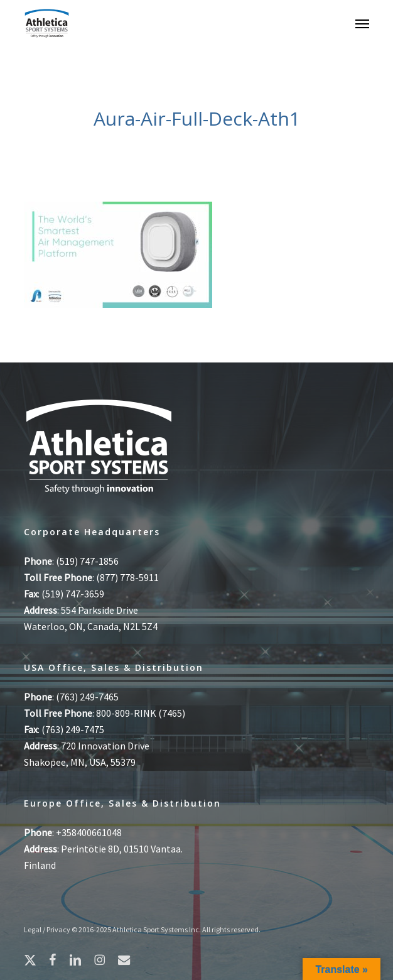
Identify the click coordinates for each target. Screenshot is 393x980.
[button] (362, 23)
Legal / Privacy (47, 929)
